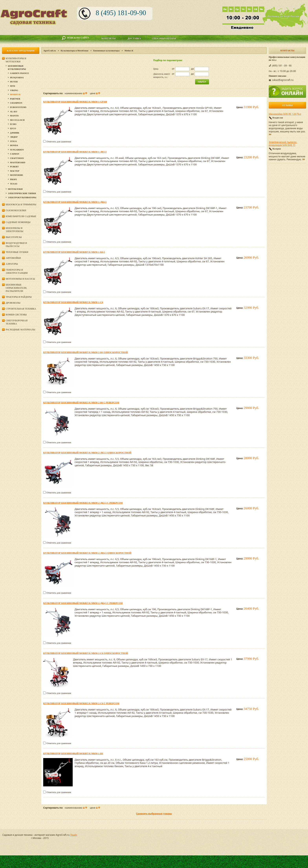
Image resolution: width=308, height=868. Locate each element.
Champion (16, 103)
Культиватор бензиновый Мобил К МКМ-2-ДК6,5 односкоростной (87, 553)
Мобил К (15, 94)
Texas (14, 184)
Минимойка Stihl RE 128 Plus (285, 114)
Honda (14, 145)
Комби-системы (16, 315)
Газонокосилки (16, 210)
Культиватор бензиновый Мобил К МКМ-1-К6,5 (74, 252)
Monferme (17, 175)
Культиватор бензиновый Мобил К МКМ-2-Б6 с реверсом (81, 403)
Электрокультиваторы (22, 197)
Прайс (74, 835)
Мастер (15, 171)
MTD (13, 86)
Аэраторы (12, 264)
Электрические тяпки (22, 193)
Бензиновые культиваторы (106, 51)
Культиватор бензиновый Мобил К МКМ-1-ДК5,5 (75, 152)
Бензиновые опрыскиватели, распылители (16, 288)
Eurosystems (18, 107)
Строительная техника (21, 309)
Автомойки (13, 258)
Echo (13, 124)
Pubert (14, 167)
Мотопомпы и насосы (20, 279)
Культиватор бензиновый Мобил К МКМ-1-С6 (73, 302)
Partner (15, 99)
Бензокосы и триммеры (21, 205)
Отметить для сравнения (59, 142)
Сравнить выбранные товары (154, 814)
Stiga (13, 141)
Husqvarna (17, 77)
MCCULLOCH (17, 120)
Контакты (109, 38)
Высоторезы (14, 237)
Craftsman (17, 158)
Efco (13, 128)
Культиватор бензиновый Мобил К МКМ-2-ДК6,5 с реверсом (83, 603)
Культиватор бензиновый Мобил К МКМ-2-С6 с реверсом (81, 703)
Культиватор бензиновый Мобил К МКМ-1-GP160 (75, 102)
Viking (14, 90)
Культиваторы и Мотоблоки (75, 51)
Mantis (14, 116)
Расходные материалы (20, 330)
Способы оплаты (164, 38)
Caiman (15, 154)
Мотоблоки (15, 189)
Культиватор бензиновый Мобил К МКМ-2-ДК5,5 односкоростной (87, 453)
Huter (14, 82)
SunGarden (17, 150)
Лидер (14, 137)
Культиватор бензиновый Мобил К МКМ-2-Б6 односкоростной (86, 352)
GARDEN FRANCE (19, 73)
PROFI (13, 179)
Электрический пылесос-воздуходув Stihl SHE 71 (283, 144)
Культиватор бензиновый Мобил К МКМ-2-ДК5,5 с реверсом (83, 503)
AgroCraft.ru (50, 51)
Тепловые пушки (17, 252)
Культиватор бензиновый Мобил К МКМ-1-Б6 (73, 754)
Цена (156, 69)
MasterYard (18, 162)
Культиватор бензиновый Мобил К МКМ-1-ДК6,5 (75, 202)
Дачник (15, 133)
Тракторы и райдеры (19, 297)
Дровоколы (13, 303)
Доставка (134, 38)
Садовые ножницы (18, 222)
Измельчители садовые (21, 216)
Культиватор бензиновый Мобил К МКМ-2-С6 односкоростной (86, 653)
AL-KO (14, 111)
